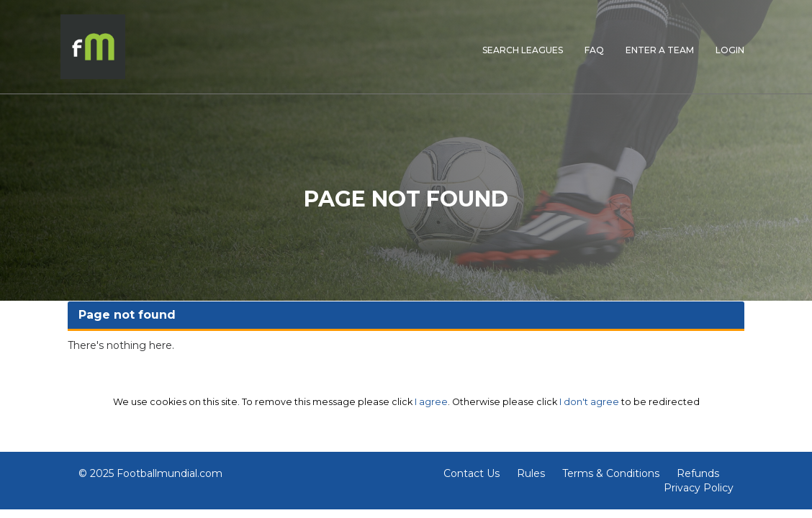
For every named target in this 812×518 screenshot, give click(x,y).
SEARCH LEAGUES (523, 50)
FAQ (594, 50)
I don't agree (589, 402)
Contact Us (472, 473)
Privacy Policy (699, 488)
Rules (531, 473)
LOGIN (730, 50)
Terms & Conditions (611, 473)
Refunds (698, 473)
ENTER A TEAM (660, 50)
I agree (431, 402)
